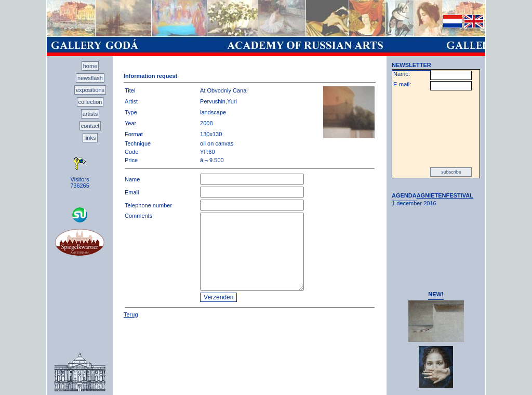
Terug (131, 314)
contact (90, 126)
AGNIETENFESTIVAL (445, 195)
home (90, 66)
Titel (130, 90)
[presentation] (436, 129)
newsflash (90, 78)
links (90, 138)
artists (90, 114)
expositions (90, 90)
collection (90, 102)
